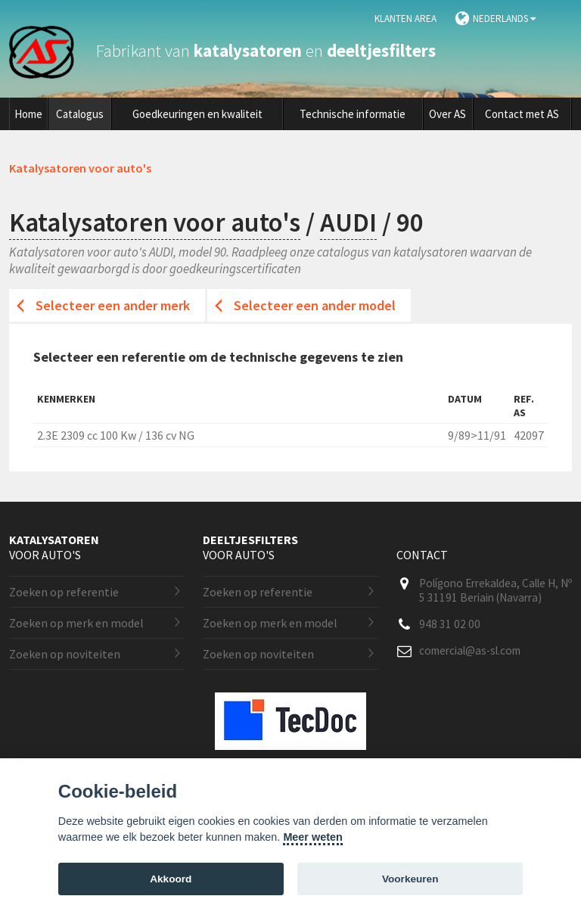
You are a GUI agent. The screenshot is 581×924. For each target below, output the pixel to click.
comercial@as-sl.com (470, 650)
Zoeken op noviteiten (65, 654)
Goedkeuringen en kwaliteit (197, 114)
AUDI (348, 222)
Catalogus (80, 114)
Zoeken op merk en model (76, 623)
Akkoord (171, 879)
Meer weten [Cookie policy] (312, 837)
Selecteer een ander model (315, 305)
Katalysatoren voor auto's (155, 222)
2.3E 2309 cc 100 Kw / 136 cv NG (116, 435)
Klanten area (405, 19)
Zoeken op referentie (64, 592)
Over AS (447, 114)
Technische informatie (353, 114)
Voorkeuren (410, 879)
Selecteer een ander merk (113, 305)
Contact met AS (522, 114)
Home (28, 114)
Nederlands (504, 19)
